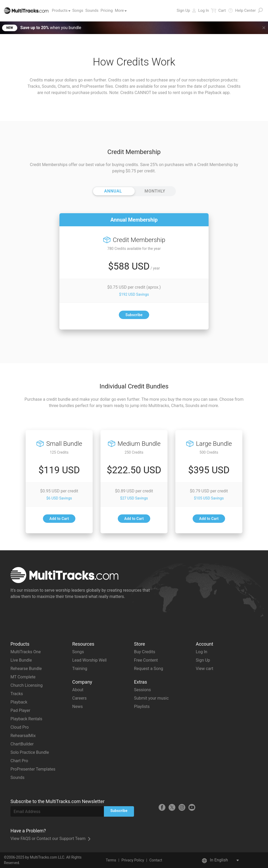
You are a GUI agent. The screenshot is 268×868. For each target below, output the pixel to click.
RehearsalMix (23, 736)
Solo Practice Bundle (30, 752)
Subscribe (134, 315)
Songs (78, 10)
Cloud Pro (20, 727)
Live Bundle (21, 660)
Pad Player (20, 710)
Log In (200, 10)
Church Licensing (27, 685)
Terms (111, 860)
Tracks (17, 694)
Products (60, 10)
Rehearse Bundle (26, 669)
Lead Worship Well (89, 660)
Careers (79, 698)
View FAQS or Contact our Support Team (51, 839)
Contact (156, 860)
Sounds (92, 10)
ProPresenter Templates (33, 769)
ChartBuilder (22, 744)
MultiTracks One (26, 652)
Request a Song (149, 669)
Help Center (242, 10)
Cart (218, 10)
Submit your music (151, 698)
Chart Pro (19, 761)
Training (80, 669)
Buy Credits (145, 652)
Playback (19, 702)
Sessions (143, 690)
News (77, 707)
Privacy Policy (133, 860)
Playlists (142, 707)
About (78, 690)
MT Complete (23, 677)
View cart (205, 669)
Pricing (107, 10)
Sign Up (183, 10)
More (120, 10)
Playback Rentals (26, 719)
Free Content (146, 660)
